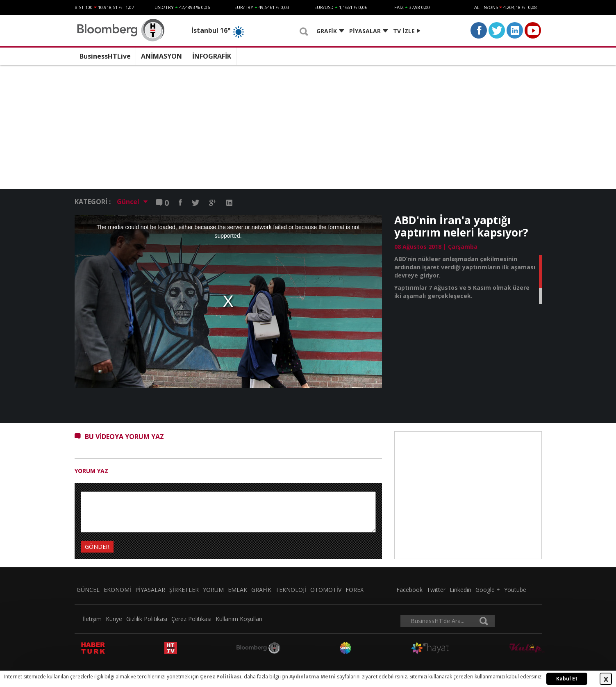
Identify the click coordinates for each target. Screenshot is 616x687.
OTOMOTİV (326, 590)
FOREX (355, 590)
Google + (488, 590)
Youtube (515, 590)
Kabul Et (567, 679)
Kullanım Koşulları (239, 619)
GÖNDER (97, 547)
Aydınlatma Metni (313, 677)
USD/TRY (164, 7)
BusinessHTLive (105, 56)
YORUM (213, 590)
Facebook (409, 590)
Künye (114, 619)
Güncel (132, 202)
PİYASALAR (150, 590)
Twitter (436, 590)
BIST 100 (84, 7)
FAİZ (399, 7)
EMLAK (238, 590)
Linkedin (460, 590)
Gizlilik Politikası (147, 619)
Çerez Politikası (191, 619)
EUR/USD (324, 7)
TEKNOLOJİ (291, 590)
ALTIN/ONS (486, 7)
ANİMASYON (161, 56)
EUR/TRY (244, 7)
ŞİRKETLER (184, 590)
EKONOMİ (117, 590)
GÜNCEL (88, 590)
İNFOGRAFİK (212, 56)
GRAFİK (261, 590)
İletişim (92, 619)
